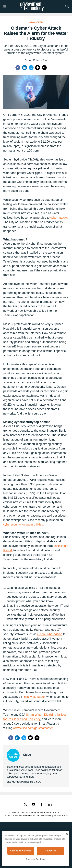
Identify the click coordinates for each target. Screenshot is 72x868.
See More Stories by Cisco (24, 782)
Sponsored (36, 22)
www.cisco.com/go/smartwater (33, 728)
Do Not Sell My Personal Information (28, 816)
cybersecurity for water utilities (23, 525)
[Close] (67, 834)
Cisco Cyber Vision (50, 634)
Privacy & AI (61, 816)
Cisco (27, 755)
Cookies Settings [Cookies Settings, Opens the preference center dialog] (36, 859)
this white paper (34, 697)
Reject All (50, 851)
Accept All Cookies (21, 851)
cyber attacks (59, 218)
